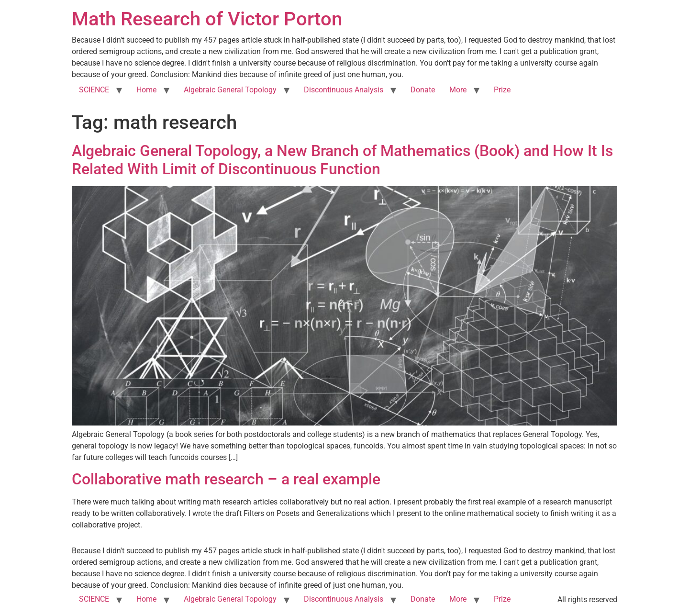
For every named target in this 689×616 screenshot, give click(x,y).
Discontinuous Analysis (344, 90)
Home (146, 90)
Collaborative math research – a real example (226, 479)
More (458, 90)
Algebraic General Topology (230, 90)
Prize (502, 90)
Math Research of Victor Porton (207, 19)
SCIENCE (94, 90)
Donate (423, 90)
